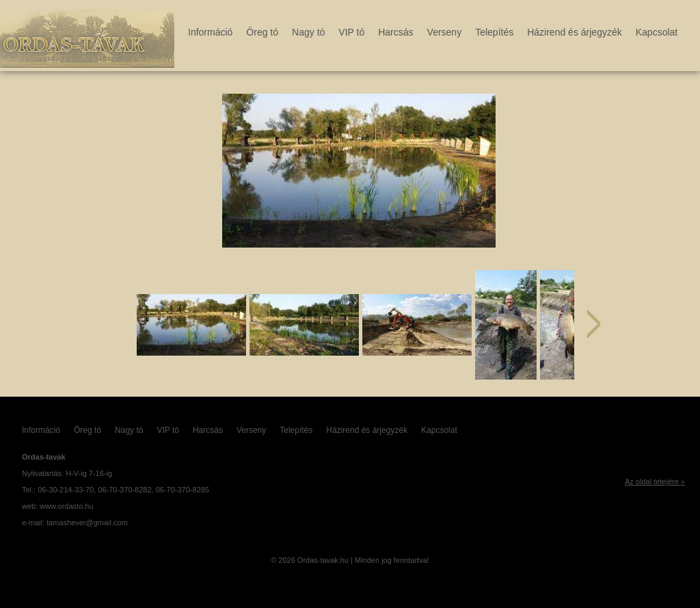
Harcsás (395, 32)
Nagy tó (308, 32)
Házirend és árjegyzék (575, 32)
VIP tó (351, 32)
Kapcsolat (657, 32)
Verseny (445, 32)
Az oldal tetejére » (655, 481)
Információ (210, 32)
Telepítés (494, 32)
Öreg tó (262, 32)
